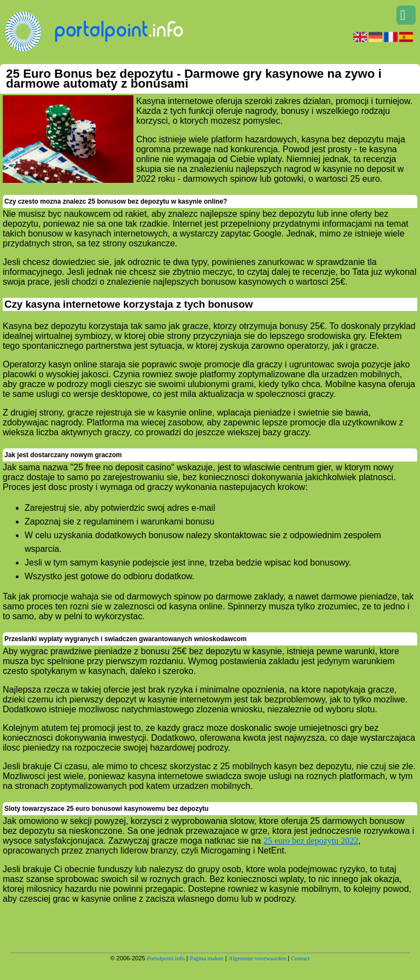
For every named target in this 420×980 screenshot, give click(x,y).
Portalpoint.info (165, 958)
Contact (300, 958)
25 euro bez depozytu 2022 (311, 841)
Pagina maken (207, 958)
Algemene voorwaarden (257, 958)
